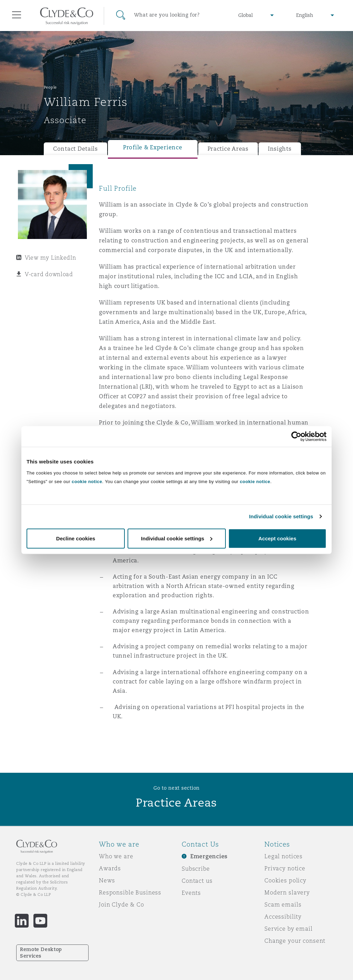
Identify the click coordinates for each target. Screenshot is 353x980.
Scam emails (283, 904)
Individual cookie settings (281, 516)
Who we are (116, 856)
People (50, 87)
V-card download (49, 274)
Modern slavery (287, 892)
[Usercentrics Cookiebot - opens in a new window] (296, 437)
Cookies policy (285, 880)
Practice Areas (228, 149)
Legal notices (284, 856)
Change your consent (295, 941)
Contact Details (75, 149)
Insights (280, 149)
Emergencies (209, 856)
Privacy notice (285, 868)
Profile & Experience (153, 147)
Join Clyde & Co (122, 904)
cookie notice (87, 481)
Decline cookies (76, 538)
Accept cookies (277, 538)
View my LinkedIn (51, 258)
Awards (110, 868)
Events (191, 893)
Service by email (289, 929)
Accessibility (283, 917)
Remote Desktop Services (41, 953)
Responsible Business (130, 892)
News (107, 880)
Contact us (197, 881)
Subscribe (196, 869)
